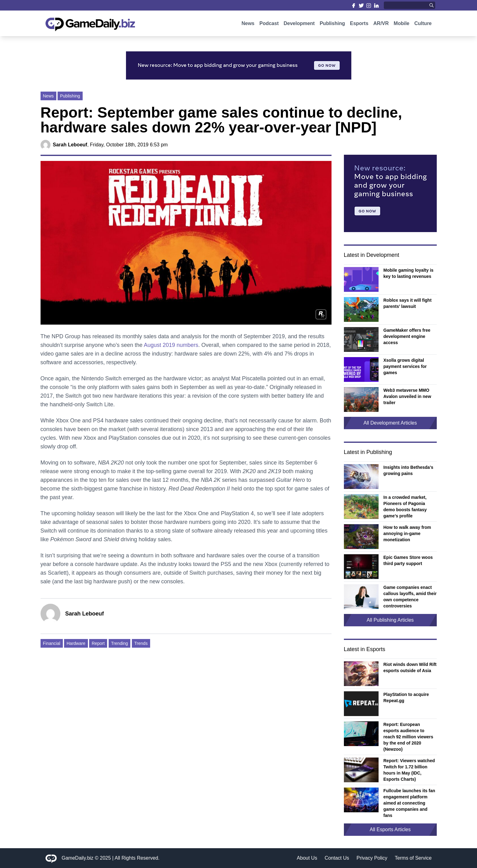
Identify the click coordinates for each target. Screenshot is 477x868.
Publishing (332, 27)
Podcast (269, 27)
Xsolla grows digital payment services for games (405, 366)
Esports (359, 27)
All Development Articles (390, 423)
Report (98, 643)
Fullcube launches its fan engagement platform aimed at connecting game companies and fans (409, 803)
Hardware (76, 643)
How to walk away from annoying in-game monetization (407, 533)
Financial (52, 643)
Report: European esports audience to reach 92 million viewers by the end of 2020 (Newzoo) (408, 737)
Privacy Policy (372, 858)
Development (299, 27)
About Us (307, 858)
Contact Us (337, 858)
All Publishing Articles (390, 620)
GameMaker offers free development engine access (407, 336)
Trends (141, 643)
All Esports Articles (390, 829)
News (248, 27)
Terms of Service (413, 858)
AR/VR (381, 27)
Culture (423, 27)
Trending (120, 643)
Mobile (402, 27)
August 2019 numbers (171, 345)
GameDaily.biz (78, 858)
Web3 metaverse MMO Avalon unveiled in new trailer (407, 396)
